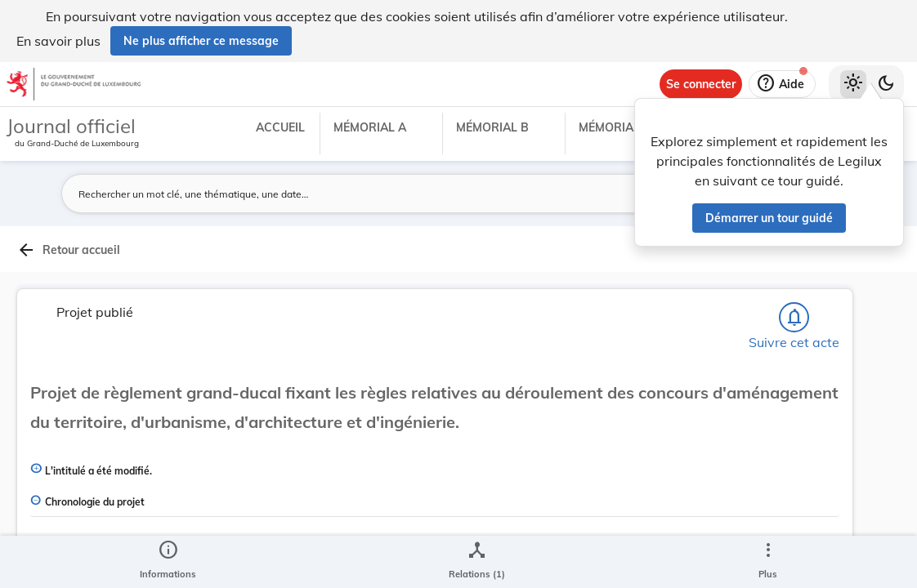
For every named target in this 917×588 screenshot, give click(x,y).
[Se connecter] (701, 84)
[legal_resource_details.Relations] (477, 562)
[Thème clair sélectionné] (853, 84)
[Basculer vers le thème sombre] (886, 84)
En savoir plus (58, 41)
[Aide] (782, 84)
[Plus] (767, 562)
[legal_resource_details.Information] (168, 562)
